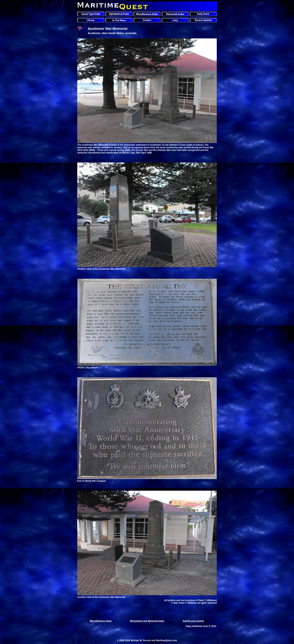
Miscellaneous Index (101, 621)
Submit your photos (193, 621)
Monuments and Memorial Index (147, 621)
